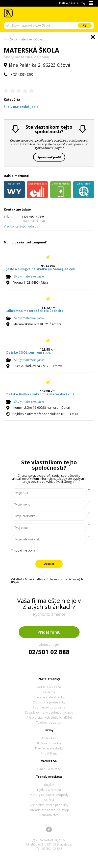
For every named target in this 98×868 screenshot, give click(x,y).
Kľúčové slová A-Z (49, 743)
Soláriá (49, 800)
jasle (41, 277)
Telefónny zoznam (49, 723)
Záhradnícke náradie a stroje (49, 810)
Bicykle (49, 785)
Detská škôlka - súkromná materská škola (40, 394)
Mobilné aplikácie (49, 687)
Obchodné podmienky (49, 702)
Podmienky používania (49, 707)
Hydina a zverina (49, 790)
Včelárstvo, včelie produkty (49, 805)
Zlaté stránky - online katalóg (8, 13)
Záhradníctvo (49, 815)
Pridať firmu (49, 632)
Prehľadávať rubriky (49, 748)
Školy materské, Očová (26, 39)
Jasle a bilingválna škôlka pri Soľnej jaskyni (41, 269)
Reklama (49, 692)
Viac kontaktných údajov (21, 226)
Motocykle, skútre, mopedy (49, 795)
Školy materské (25, 277)
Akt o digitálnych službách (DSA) (49, 717)
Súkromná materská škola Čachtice (35, 311)
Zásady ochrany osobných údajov (49, 712)
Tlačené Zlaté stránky (49, 697)
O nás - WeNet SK (49, 769)
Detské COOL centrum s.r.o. (29, 352)
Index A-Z (49, 738)
